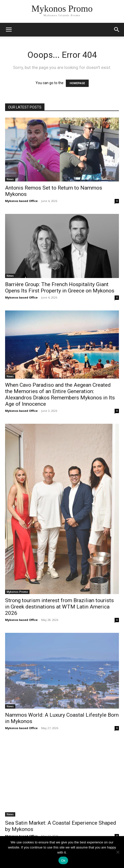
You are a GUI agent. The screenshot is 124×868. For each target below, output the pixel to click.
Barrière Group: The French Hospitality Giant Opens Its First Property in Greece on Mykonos (60, 288)
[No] (118, 852)
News (10, 179)
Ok (63, 861)
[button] (117, 30)
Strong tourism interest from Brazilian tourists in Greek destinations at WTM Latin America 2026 (59, 607)
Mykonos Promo (17, 592)
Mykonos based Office (21, 201)
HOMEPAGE (77, 83)
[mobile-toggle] (9, 30)
